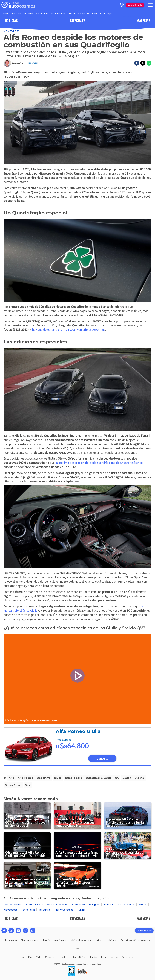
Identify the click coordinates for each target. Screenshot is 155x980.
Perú (104, 957)
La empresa (11, 940)
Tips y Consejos (64, 909)
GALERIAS (144, 20)
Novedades (11, 31)
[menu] (150, 5)
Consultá (102, 758)
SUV (26, 77)
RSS (77, 949)
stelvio (127, 72)
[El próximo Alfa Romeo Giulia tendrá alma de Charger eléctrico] (77, 876)
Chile (38, 957)
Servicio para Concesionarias (135, 940)
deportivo (41, 72)
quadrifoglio (68, 72)
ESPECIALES (77, 20)
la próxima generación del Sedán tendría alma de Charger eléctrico (99, 463)
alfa (11, 72)
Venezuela (128, 957)
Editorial (17, 14)
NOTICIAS (11, 20)
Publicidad (112, 940)
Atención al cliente (30, 940)
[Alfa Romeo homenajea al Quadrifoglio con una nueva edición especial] (27, 816)
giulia (53, 72)
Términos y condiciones (54, 940)
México (94, 957)
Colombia (50, 957)
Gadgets (94, 904)
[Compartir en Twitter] (143, 63)
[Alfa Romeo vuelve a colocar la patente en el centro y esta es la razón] (27, 876)
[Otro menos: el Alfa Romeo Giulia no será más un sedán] (27, 846)
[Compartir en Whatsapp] (149, 63)
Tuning (81, 909)
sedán (117, 72)
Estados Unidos (79, 957)
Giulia (34, 611)
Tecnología (28, 909)
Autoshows (79, 904)
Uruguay (114, 957)
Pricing (99, 940)
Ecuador (63, 957)
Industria (109, 904)
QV (108, 72)
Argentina (27, 957)
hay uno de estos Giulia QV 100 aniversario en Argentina (69, 330)
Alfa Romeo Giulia (78, 731)
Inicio (6, 14)
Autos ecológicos (58, 904)
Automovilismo (13, 904)
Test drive (44, 909)
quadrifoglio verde (91, 72)
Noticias (29, 14)
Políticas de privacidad (81, 940)
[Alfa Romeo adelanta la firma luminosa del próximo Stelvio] (77, 846)
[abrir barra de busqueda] (122, 5)
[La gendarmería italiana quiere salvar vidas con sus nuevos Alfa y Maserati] (77, 816)
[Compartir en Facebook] (137, 63)
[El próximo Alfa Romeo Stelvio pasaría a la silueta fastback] (128, 816)
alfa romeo (24, 72)
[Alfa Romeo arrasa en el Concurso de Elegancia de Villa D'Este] (128, 846)
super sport (13, 77)
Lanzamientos (126, 904)
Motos (143, 904)
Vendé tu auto (135, 5)
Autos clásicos (35, 904)
